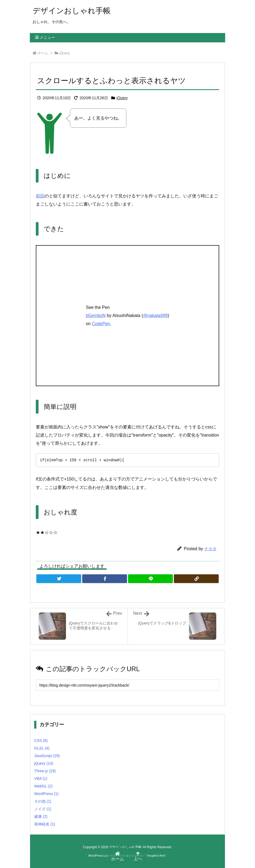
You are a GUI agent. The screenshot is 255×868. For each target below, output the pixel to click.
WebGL (43, 786)
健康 (41, 816)
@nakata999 (155, 316)
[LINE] (150, 579)
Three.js (45, 771)
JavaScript (47, 756)
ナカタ (210, 549)
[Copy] (196, 579)
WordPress (46, 794)
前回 (40, 196)
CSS (41, 741)
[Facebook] (105, 579)
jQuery (65, 53)
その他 (43, 801)
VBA (41, 779)
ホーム (43, 53)
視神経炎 (45, 824)
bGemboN (96, 316)
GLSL (42, 748)
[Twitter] (59, 579)
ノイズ (43, 809)
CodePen (101, 324)
